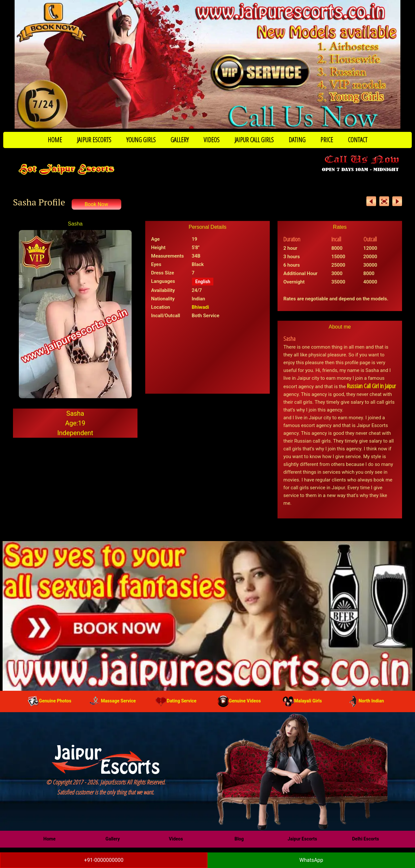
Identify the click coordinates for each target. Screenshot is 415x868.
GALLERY (180, 140)
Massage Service (113, 701)
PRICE (327, 140)
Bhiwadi (200, 307)
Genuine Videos (239, 701)
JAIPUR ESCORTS (94, 140)
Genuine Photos (49, 701)
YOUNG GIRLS (141, 140)
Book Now (96, 204)
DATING (297, 140)
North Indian (366, 701)
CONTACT (358, 140)
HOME (55, 140)
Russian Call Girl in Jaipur (371, 386)
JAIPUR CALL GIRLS (254, 140)
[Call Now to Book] (207, 64)
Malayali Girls (302, 701)
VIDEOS (212, 140)
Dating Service (176, 701)
